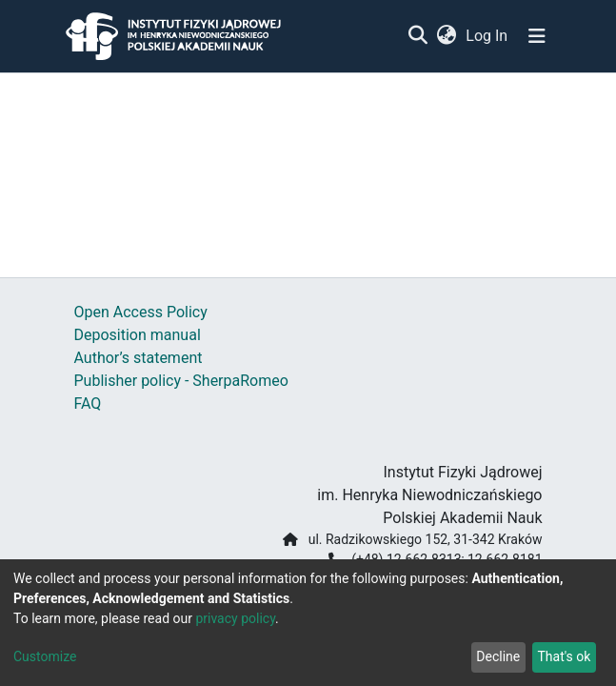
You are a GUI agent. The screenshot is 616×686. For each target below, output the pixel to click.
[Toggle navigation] (537, 36)
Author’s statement (139, 358)
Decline (498, 656)
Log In (487, 36)
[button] (447, 36)
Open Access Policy (141, 312)
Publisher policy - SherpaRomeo (181, 381)
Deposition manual (138, 335)
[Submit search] (418, 36)
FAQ (88, 404)
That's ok (564, 656)
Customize (45, 656)
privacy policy (235, 618)
